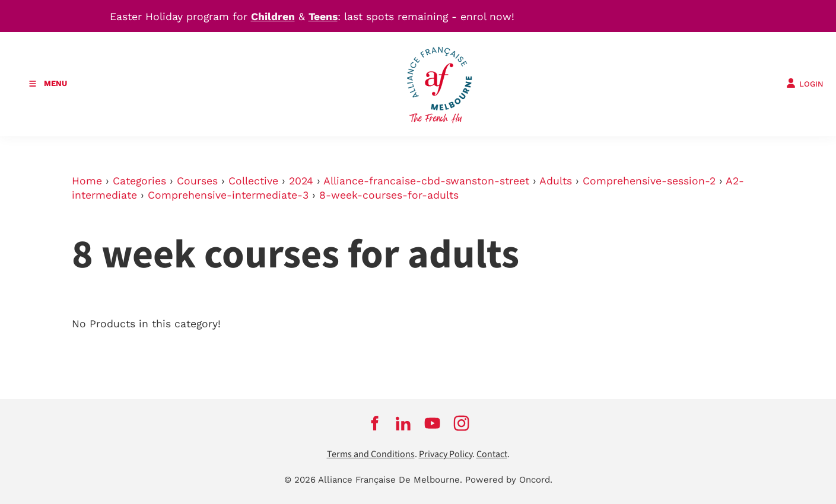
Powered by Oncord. (509, 480)
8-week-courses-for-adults (389, 195)
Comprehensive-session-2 (649, 181)
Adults (556, 181)
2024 (301, 181)
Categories (139, 181)
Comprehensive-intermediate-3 (228, 195)
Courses (197, 181)
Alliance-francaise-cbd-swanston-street (426, 181)
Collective (253, 181)
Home (87, 181)
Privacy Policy (446, 454)
